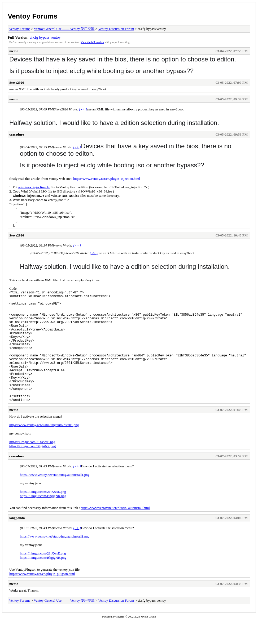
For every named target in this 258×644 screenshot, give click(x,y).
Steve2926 (17, 82)
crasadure (17, 134)
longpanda (17, 542)
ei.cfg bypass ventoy (45, 37)
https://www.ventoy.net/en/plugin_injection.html (107, 179)
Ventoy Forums (33, 16)
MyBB (120, 640)
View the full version (92, 42)
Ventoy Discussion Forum (116, 29)
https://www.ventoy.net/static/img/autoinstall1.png (44, 449)
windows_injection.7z (34, 187)
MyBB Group (148, 640)
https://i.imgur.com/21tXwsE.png (32, 466)
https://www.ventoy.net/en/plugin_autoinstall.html (115, 532)
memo (14, 51)
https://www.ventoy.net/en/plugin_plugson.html (42, 598)
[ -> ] (83, 109)
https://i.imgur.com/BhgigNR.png (32, 470)
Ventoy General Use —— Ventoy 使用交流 (64, 29)
